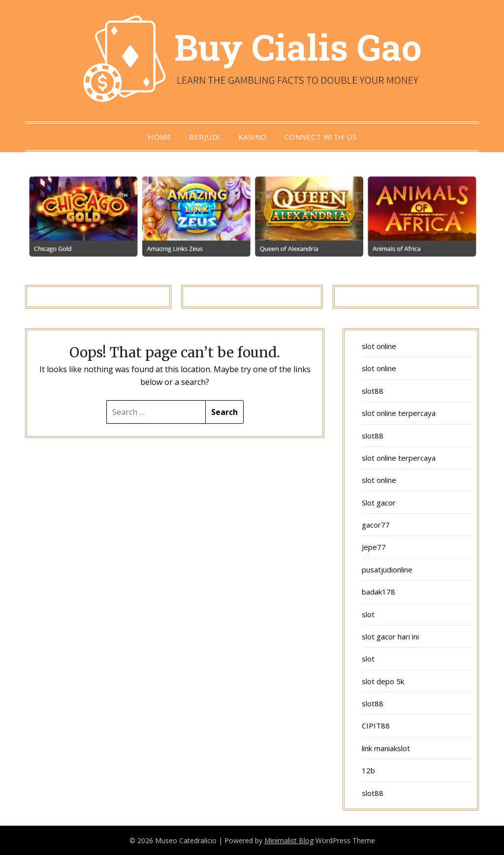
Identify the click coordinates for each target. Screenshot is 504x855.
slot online (379, 346)
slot (368, 614)
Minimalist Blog (289, 840)
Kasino (252, 137)
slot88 (373, 391)
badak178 (378, 592)
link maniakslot (386, 748)
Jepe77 (374, 547)
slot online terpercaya (399, 413)
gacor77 (376, 525)
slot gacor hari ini (390, 636)
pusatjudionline (387, 570)
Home (159, 137)
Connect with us (321, 137)
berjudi (205, 137)
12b (368, 770)
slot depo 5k (383, 681)
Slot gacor (379, 503)
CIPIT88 (376, 726)
